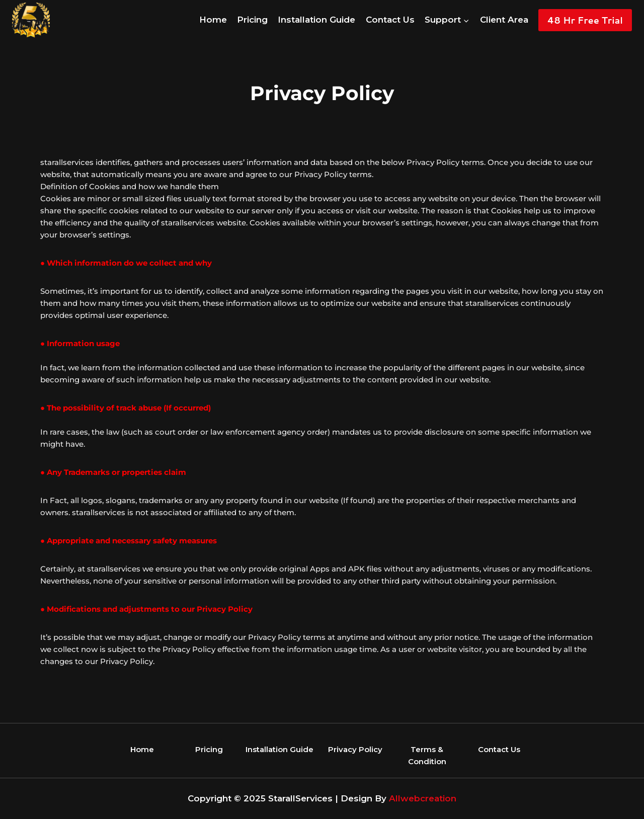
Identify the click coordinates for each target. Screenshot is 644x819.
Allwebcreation (423, 798)
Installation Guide (316, 20)
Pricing (252, 20)
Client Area (504, 20)
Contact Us (390, 20)
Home (213, 20)
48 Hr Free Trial (585, 20)
